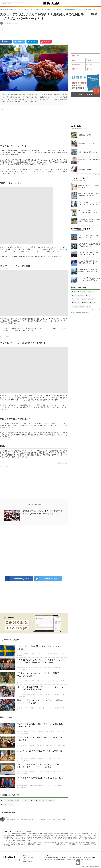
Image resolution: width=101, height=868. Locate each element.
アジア (75, 69)
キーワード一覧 (96, 309)
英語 (74, 292)
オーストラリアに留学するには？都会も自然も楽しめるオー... (89, 262)
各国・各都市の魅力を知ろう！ (88, 152)
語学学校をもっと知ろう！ (87, 144)
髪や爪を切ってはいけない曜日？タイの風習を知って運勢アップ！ (89, 195)
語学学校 (91, 292)
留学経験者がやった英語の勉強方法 (89, 161)
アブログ (74, 316)
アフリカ (90, 69)
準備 (74, 306)
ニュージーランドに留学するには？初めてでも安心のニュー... (88, 271)
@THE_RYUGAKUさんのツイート (81, 313)
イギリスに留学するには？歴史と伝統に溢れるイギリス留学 (89, 253)
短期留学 (85, 303)
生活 (84, 299)
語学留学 (81, 306)
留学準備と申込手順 (85, 135)
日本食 (93, 303)
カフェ (88, 295)
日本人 (90, 299)
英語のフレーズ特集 (85, 169)
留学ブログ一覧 (28, 862)
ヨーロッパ (76, 65)
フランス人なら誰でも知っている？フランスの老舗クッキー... (88, 212)
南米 (89, 60)
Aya (7, 818)
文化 (74, 295)
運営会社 (26, 856)
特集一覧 (98, 174)
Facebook (27, 860)
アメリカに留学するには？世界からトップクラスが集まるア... (89, 236)
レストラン (76, 299)
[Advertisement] (34, 551)
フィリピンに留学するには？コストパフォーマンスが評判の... (89, 279)
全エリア (76, 56)
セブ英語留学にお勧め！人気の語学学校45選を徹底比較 (89, 220)
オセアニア (91, 65)
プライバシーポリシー (30, 858)
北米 (74, 60)
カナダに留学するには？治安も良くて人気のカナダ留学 (89, 245)
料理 (17, 801)
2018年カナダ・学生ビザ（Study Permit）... (89, 186)
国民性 (81, 295)
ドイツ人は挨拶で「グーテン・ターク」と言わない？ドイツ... (89, 203)
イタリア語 (82, 292)
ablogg (17, 860)
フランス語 (76, 303)
